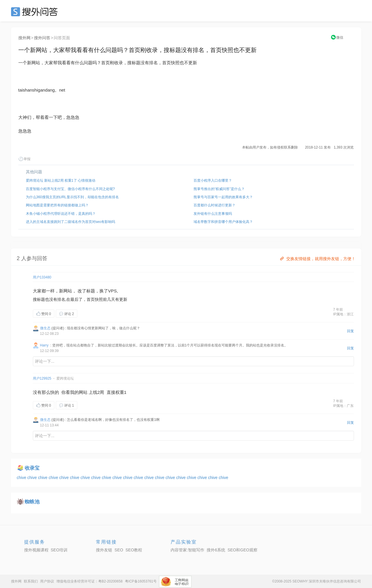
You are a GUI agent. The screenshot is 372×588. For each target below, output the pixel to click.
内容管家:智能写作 (187, 550)
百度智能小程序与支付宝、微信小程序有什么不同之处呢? (70, 189)
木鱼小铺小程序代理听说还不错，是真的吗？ (61, 214)
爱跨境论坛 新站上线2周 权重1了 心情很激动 (61, 180)
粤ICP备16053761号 (141, 581)
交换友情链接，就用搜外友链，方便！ (317, 259)
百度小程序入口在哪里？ (213, 180)
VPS (112, 291)
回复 (350, 331)
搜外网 (24, 38)
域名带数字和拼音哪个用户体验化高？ (223, 222)
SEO (36, 12)
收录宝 (32, 468)
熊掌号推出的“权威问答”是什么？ (219, 189)
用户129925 (42, 378)
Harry (44, 345)
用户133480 (42, 277)
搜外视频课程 (36, 550)
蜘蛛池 (32, 502)
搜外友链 (104, 550)
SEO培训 (59, 550)
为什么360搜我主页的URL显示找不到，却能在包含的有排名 (72, 197)
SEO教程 (134, 550)
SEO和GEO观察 (243, 550)
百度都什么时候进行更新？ (214, 205)
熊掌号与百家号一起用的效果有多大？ (223, 197)
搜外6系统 (216, 550)
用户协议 (47, 581)
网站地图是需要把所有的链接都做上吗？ (57, 205)
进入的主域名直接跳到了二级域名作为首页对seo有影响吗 (70, 222)
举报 (24, 159)
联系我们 (31, 581)
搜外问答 (42, 38)
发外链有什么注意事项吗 (213, 214)
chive (22, 478)
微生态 (45, 328)
